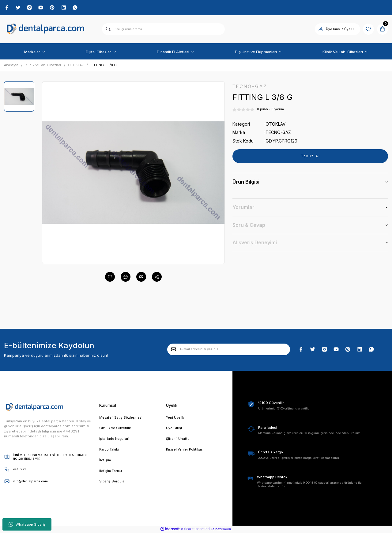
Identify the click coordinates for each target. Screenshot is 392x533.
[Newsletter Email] (229, 350)
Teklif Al (310, 157)
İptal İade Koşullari (115, 440)
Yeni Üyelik (175, 418)
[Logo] (46, 30)
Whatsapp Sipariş (27, 524)
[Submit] (174, 350)
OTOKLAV (276, 125)
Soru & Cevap (249, 225)
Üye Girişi (174, 429)
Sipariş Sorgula (112, 483)
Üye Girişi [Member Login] (331, 29)
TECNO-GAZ (279, 133)
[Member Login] (319, 29)
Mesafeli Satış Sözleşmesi (122, 418)
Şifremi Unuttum (180, 440)
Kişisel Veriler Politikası (186, 451)
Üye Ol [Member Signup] (348, 29)
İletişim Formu (111, 473)
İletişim (105, 462)
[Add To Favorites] (110, 277)
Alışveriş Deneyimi (255, 243)
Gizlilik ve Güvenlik (115, 429)
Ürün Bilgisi (246, 182)
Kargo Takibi (110, 451)
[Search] (163, 29)
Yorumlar (243, 208)
